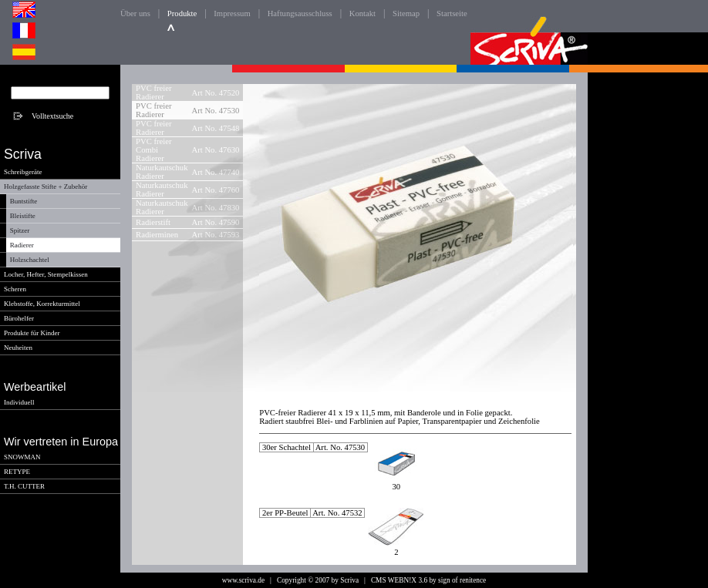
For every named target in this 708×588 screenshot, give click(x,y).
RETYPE (17, 472)
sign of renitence (462, 580)
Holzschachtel (30, 260)
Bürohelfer (19, 318)
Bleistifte (23, 216)
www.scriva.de (243, 580)
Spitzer (20, 230)
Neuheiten (18, 348)
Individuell (19, 402)
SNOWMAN (22, 457)
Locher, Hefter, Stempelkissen (46, 274)
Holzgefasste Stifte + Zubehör (46, 186)
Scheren (15, 289)
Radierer (22, 245)
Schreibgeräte (23, 172)
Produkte (182, 13)
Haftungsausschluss (300, 13)
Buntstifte (24, 201)
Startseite (452, 13)
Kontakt (362, 13)
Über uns (135, 13)
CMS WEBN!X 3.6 (399, 580)
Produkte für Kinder (32, 333)
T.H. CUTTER (24, 486)
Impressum (232, 13)
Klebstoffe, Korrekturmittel (42, 304)
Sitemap (406, 13)
